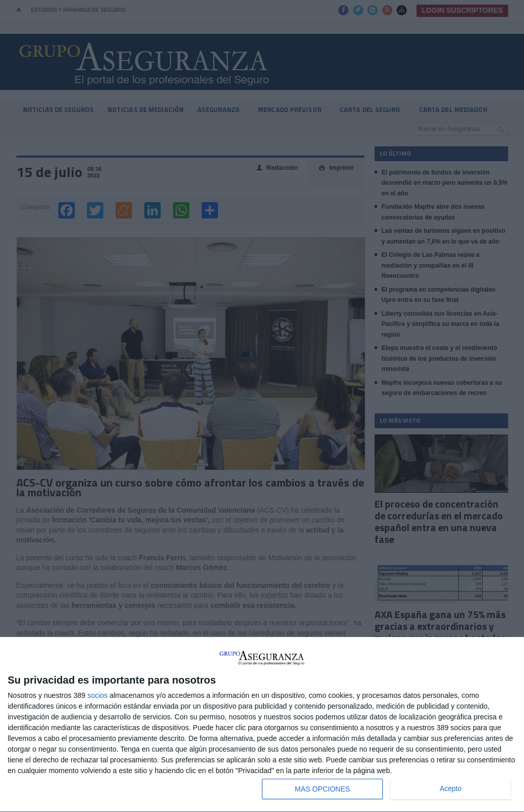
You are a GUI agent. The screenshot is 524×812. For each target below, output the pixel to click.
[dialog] (262, 725)
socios (98, 695)
